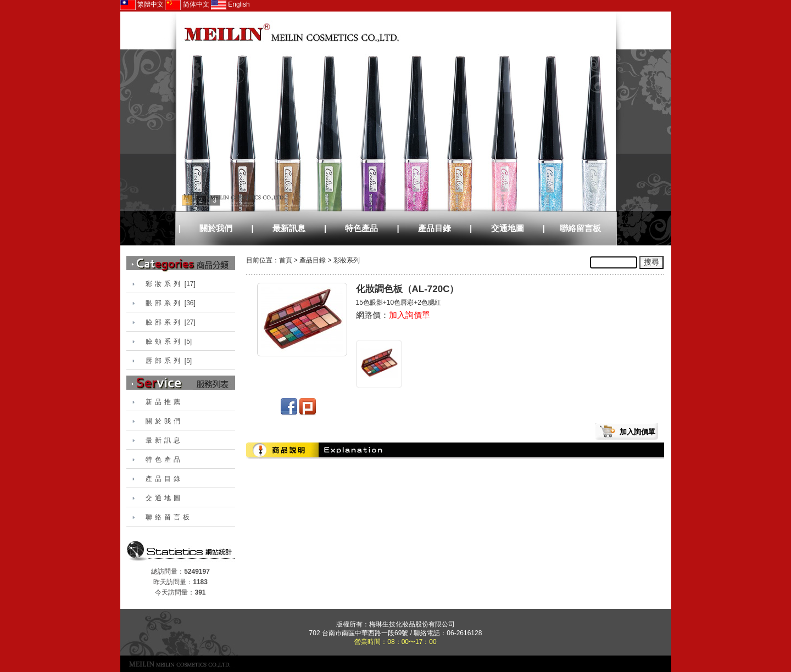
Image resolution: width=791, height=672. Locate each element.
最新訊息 (289, 228)
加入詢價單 (410, 315)
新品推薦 (164, 402)
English (230, 4)
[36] (171, 303)
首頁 (286, 260)
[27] (171, 322)
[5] (169, 341)
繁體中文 (142, 4)
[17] (171, 284)
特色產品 (361, 228)
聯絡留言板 (580, 228)
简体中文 (187, 4)
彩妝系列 (347, 260)
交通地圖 (508, 228)
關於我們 (216, 228)
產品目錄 (435, 228)
